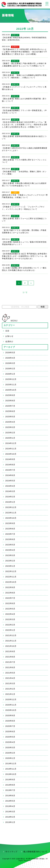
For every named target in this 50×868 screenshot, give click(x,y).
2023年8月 (10, 529)
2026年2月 (10, 369)
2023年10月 (11, 518)
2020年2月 (10, 753)
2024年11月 (11, 449)
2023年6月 (10, 539)
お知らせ (15, 35)
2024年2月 (10, 497)
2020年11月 (11, 705)
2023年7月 (10, 534)
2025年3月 (10, 427)
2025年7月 (10, 406)
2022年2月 (10, 625)
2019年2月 (10, 817)
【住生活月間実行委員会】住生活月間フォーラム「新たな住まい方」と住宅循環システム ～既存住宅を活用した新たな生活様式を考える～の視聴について (25, 125)
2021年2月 (10, 689)
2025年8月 (10, 401)
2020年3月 (10, 748)
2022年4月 (10, 614)
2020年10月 (11, 710)
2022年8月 (10, 593)
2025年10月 (11, 390)
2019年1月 (10, 822)
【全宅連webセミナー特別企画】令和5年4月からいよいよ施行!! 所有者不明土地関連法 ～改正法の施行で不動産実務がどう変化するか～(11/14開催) (25, 52)
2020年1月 (10, 758)
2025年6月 (10, 411)
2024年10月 (11, 454)
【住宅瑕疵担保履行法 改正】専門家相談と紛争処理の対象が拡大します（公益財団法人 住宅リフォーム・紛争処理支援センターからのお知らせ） (25, 256)
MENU (14, 321)
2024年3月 (10, 491)
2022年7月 (10, 598)
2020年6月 (10, 731)
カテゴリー (9, 325)
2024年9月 (10, 459)
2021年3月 (10, 683)
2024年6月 (10, 475)
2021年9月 (10, 651)
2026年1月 (10, 374)
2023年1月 (10, 566)
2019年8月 (10, 785)
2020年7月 (10, 726)
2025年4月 (10, 422)
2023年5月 (10, 545)
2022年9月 (10, 587)
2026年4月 (10, 358)
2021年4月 (10, 678)
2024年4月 (10, 486)
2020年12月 (11, 699)
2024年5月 (10, 481)
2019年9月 (10, 780)
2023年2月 (10, 561)
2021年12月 (11, 635)
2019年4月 (10, 806)
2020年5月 (10, 737)
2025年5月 (10, 417)
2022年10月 (11, 582)
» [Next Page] (31, 283)
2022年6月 (10, 603)
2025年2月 (10, 433)
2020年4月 (10, 742)
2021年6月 (10, 667)
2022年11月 (11, 577)
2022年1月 (10, 630)
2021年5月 (10, 673)
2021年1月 (10, 694)
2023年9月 (10, 523)
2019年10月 (11, 774)
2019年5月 (10, 801)
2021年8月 (10, 657)
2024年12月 (11, 443)
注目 (15, 192)
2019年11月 (11, 769)
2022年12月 (11, 571)
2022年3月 (10, 619)
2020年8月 (10, 721)
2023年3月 (10, 555)
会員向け (15, 47)
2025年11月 (11, 385)
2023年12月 (11, 507)
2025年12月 (11, 379)
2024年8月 (10, 465)
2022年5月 (10, 609)
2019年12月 (11, 764)
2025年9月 (10, 395)
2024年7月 (10, 470)
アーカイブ (9, 347)
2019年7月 (10, 790)
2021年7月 (10, 662)
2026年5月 (10, 353)
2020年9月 (10, 715)
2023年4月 (10, 550)
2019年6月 (10, 796)
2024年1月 (10, 502)
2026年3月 (10, 363)
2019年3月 (10, 812)
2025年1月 (10, 438)
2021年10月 (11, 646)
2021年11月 (11, 641)
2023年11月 (11, 513)
